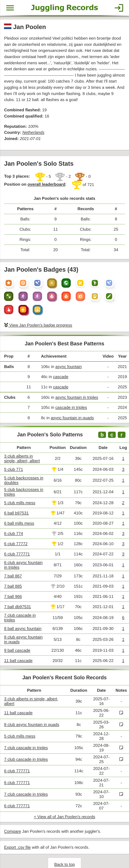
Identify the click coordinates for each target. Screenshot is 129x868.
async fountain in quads (71, 411)
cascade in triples (70, 401)
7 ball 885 (13, 578)
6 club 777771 (17, 546)
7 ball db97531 (17, 598)
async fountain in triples (76, 391)
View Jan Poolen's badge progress (38, 320)
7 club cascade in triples (26, 738)
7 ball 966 (13, 588)
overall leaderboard (46, 181)
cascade (60, 371)
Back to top (64, 853)
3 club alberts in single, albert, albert (25, 452)
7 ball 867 (13, 568)
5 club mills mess (19, 496)
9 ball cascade (17, 641)
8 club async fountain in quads (31, 714)
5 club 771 (13, 462)
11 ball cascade (18, 651)
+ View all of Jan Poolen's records (64, 806)
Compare (12, 821)
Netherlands (33, 130)
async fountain (67, 361)
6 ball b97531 (16, 506)
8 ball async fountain (22, 619)
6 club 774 (13, 526)
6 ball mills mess (19, 516)
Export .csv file (17, 837)
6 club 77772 (16, 536)
